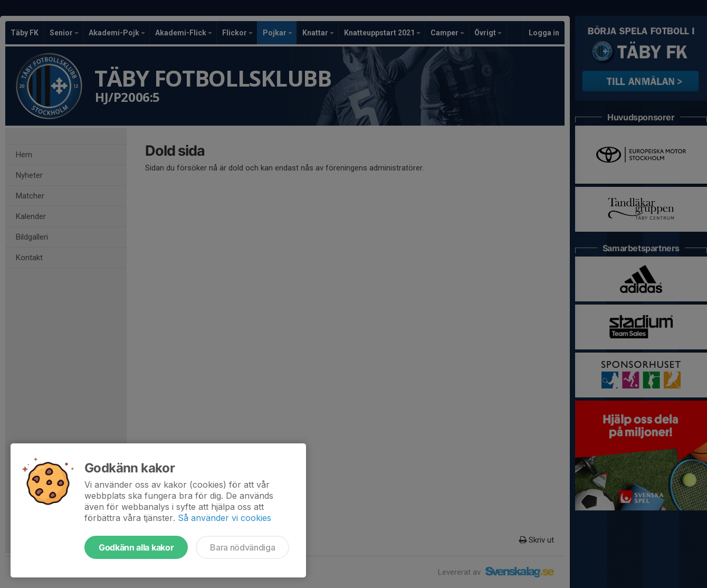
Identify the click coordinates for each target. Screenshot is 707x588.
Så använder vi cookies (224, 518)
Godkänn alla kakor (136, 547)
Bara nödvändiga (242, 547)
